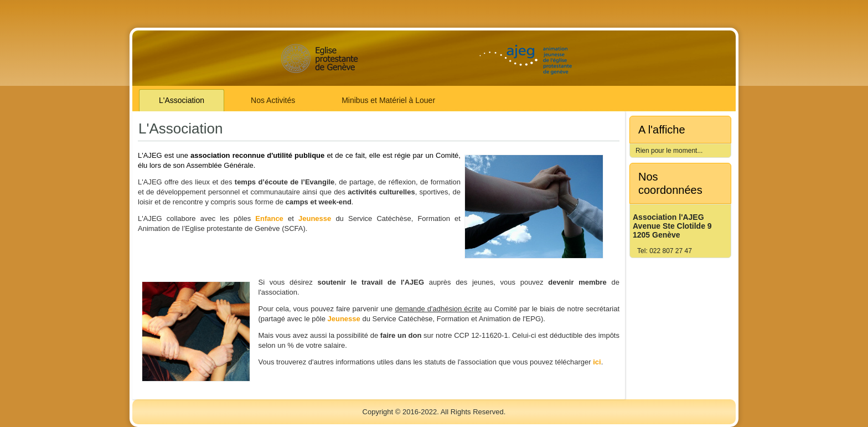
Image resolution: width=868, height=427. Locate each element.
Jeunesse (315, 218)
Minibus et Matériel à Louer (388, 100)
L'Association (182, 100)
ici (597, 362)
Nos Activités (273, 100)
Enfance (269, 218)
